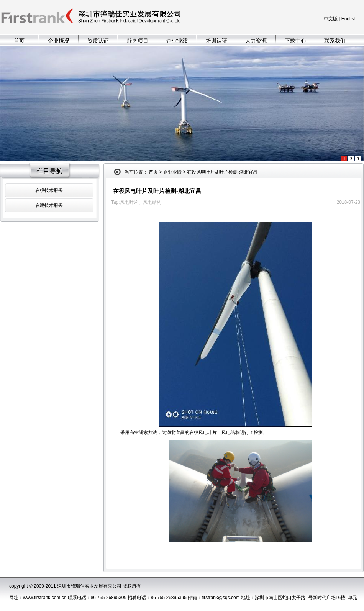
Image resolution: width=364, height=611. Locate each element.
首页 (19, 41)
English (349, 19)
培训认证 (216, 41)
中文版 (331, 19)
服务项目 (138, 41)
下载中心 (295, 41)
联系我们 (335, 41)
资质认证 (98, 41)
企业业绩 (177, 41)
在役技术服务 (49, 190)
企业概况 (59, 41)
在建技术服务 (49, 205)
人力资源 (256, 41)
